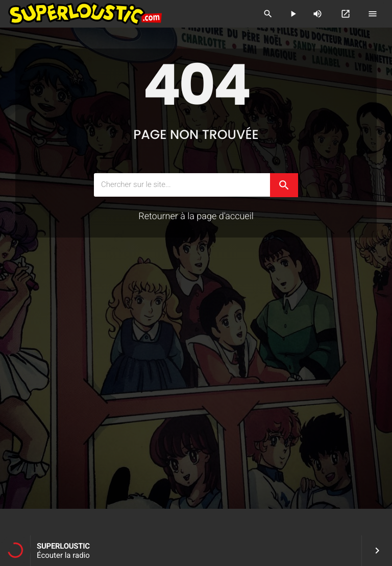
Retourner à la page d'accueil (196, 216)
